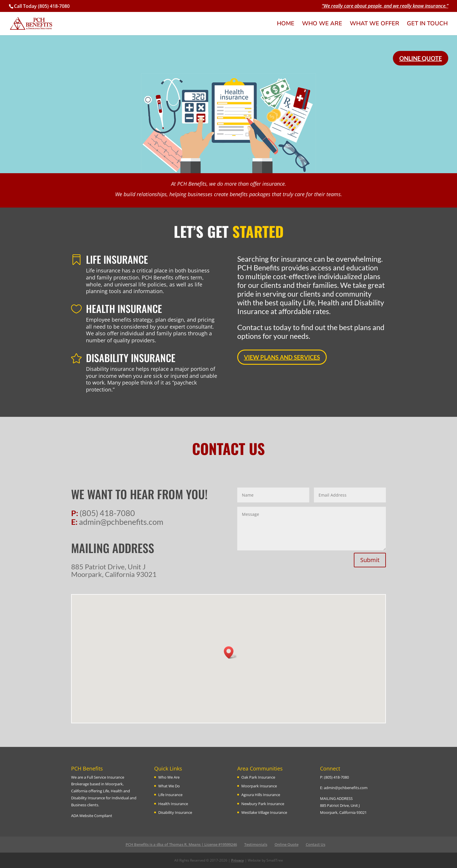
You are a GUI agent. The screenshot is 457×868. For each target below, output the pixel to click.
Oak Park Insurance (258, 777)
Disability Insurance (175, 812)
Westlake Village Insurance (264, 812)
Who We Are (169, 777)
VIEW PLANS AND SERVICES (282, 357)
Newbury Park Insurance (263, 804)
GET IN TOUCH (427, 24)
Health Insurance (173, 804)
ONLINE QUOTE (421, 58)
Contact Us (315, 844)
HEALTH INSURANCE (124, 308)
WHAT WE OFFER (375, 24)
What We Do (169, 786)
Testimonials (256, 844)
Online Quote (286, 844)
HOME (286, 24)
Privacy (238, 860)
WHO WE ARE (322, 24)
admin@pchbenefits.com (346, 788)
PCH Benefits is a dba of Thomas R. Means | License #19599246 (181, 844)
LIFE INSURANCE (117, 259)
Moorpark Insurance (259, 786)
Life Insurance (170, 795)
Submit (370, 560)
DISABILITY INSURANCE (131, 358)
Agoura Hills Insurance (261, 795)
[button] (231, 652)
